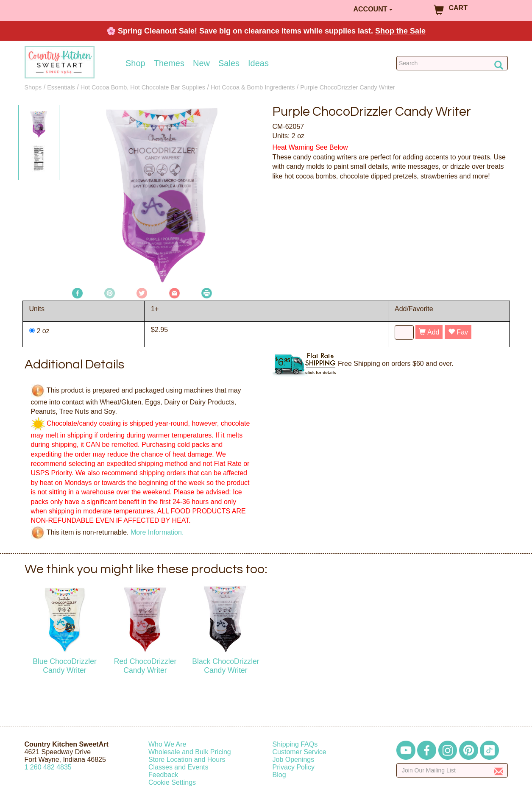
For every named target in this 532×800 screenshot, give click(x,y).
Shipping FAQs (295, 744)
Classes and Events (178, 767)
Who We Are (167, 744)
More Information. (157, 532)
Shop (135, 63)
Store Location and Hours (187, 760)
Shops (33, 87)
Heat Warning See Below (310, 147)
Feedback (163, 775)
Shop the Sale (400, 31)
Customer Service (299, 752)
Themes (169, 63)
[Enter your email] (452, 770)
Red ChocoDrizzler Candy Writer (145, 666)
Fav (458, 332)
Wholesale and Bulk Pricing (190, 752)
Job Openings (294, 760)
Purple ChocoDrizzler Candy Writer (348, 87)
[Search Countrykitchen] (452, 63)
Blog (279, 775)
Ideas (258, 63)
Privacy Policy (294, 767)
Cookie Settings (172, 782)
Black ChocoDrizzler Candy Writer (226, 666)
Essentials (61, 87)
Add (429, 332)
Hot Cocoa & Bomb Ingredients (253, 87)
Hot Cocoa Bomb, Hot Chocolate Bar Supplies (143, 87)
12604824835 (48, 767)
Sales (229, 63)
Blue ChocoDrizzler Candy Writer (65, 666)
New (201, 63)
